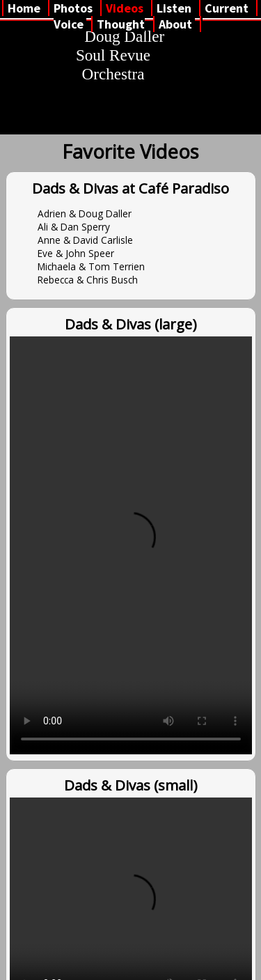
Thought (121, 24)
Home (24, 8)
